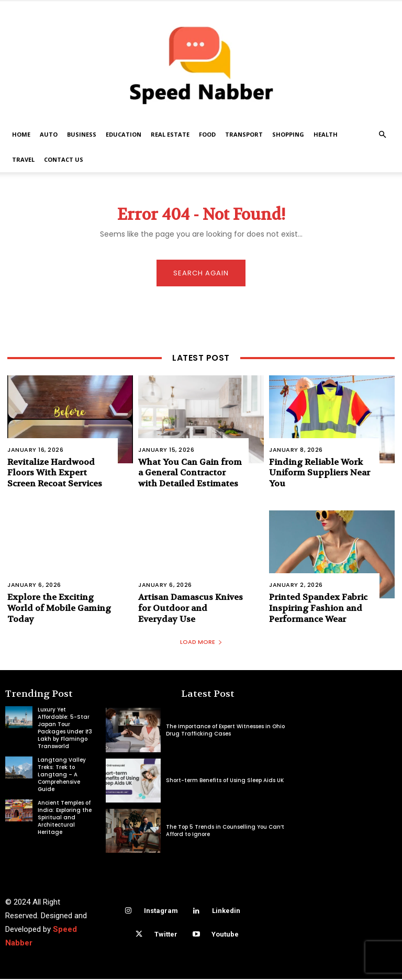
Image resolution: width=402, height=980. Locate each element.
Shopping (288, 134)
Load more (201, 643)
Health (326, 134)
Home (21, 134)
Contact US (64, 159)
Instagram (161, 911)
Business (82, 134)
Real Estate (170, 134)
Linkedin (226, 911)
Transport (244, 134)
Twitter (166, 935)
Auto (49, 134)
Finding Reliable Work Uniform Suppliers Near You (320, 474)
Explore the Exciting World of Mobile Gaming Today (59, 609)
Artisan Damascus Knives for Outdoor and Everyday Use (191, 609)
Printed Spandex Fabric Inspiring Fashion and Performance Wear (318, 609)
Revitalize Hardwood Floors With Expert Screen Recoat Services (55, 474)
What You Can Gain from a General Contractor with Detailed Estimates (190, 474)
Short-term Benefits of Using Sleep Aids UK (225, 781)
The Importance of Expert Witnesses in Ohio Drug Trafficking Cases (225, 731)
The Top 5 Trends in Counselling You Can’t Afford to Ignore (225, 831)
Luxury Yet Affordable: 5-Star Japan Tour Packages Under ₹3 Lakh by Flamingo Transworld (65, 729)
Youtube (225, 935)
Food (207, 134)
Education (124, 134)
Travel (23, 159)
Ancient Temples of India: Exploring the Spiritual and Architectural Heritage (65, 818)
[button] (382, 135)
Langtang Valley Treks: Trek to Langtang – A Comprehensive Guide (62, 776)
